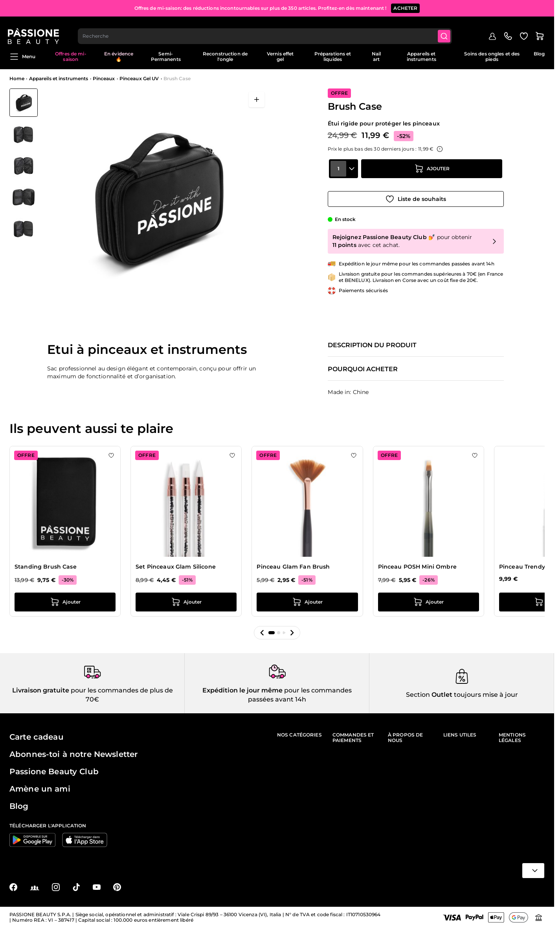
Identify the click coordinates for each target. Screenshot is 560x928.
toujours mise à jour (485, 695)
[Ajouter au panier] (432, 174)
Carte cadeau (37, 737)
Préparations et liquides (333, 56)
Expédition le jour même (242, 690)
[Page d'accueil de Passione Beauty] (35, 30)
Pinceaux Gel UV (139, 78)
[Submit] (446, 30)
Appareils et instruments (421, 56)
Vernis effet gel (280, 56)
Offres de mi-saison (71, 56)
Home (17, 78)
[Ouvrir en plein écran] (257, 99)
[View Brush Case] (24, 103)
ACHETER (405, 8)
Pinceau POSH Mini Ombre (417, 567)
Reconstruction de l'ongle (225, 56)
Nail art (376, 56)
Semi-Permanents (166, 56)
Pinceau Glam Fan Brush (293, 567)
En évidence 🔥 (119, 56)
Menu (22, 57)
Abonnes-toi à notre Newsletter (73, 754)
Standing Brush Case (46, 567)
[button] (262, 633)
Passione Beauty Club (54, 771)
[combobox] (267, 30)
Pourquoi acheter (363, 369)
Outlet (441, 695)
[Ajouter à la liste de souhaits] (416, 196)
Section (418, 695)
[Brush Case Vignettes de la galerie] (24, 166)
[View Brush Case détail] (24, 134)
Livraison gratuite (41, 690)
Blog (539, 54)
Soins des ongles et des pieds (492, 56)
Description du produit (372, 345)
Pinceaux (104, 78)
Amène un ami (40, 789)
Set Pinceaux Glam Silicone (176, 567)
